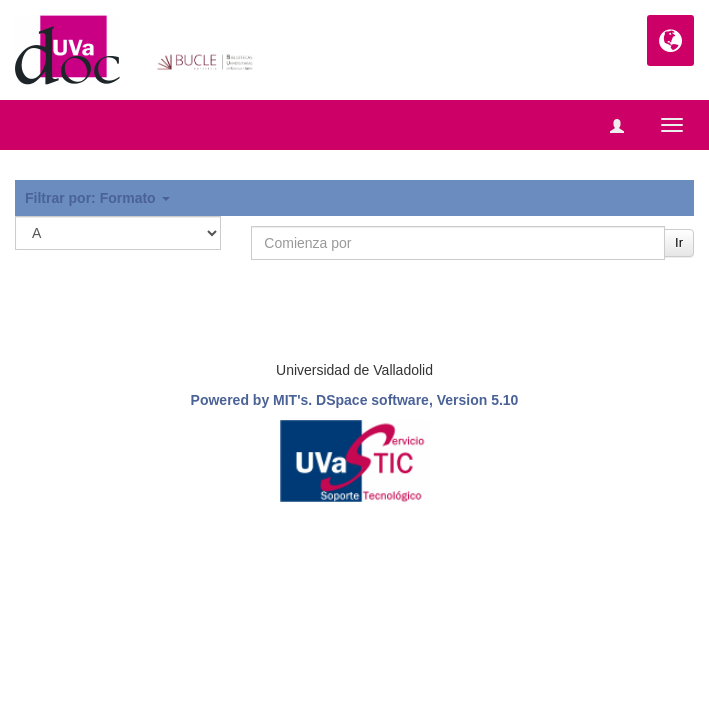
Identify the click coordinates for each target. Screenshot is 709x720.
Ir (679, 242)
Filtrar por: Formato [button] (97, 198)
